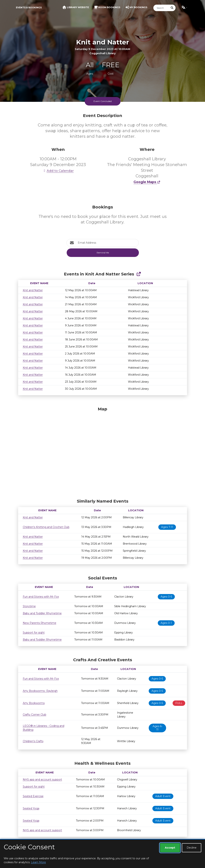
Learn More (38, 862)
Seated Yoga (31, 808)
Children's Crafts (33, 741)
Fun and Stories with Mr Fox (41, 597)
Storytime (29, 606)
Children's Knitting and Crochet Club (46, 527)
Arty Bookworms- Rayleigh (40, 691)
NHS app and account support (42, 780)
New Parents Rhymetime (40, 623)
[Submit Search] (172, 8)
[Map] (103, 452)
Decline (192, 848)
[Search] (161, 8)
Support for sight (34, 633)
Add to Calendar (58, 171)
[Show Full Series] (139, 274)
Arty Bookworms (34, 703)
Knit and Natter (33, 290)
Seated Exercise (33, 796)
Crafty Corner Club (35, 715)
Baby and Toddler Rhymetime (42, 613)
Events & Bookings (29, 7)
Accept (170, 848)
